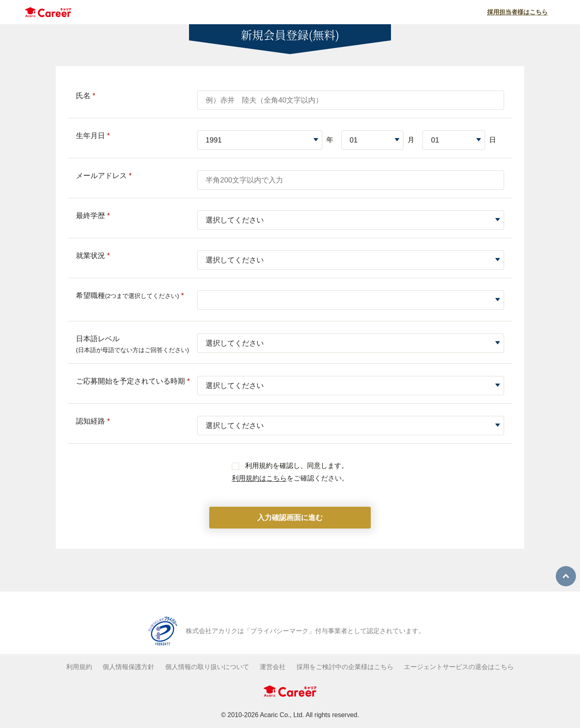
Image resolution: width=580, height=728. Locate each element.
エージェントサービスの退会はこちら (459, 667)
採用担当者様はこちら (517, 12)
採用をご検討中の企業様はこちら (345, 667)
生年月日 (93, 136)
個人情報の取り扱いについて (207, 667)
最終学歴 (93, 216)
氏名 (86, 96)
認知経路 (93, 421)
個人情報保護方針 (128, 667)
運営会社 (273, 667)
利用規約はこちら (259, 478)
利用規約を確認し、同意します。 (290, 466)
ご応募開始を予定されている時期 (133, 381)
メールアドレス (104, 176)
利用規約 (79, 667)
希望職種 (130, 296)
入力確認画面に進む (290, 518)
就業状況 (93, 256)
